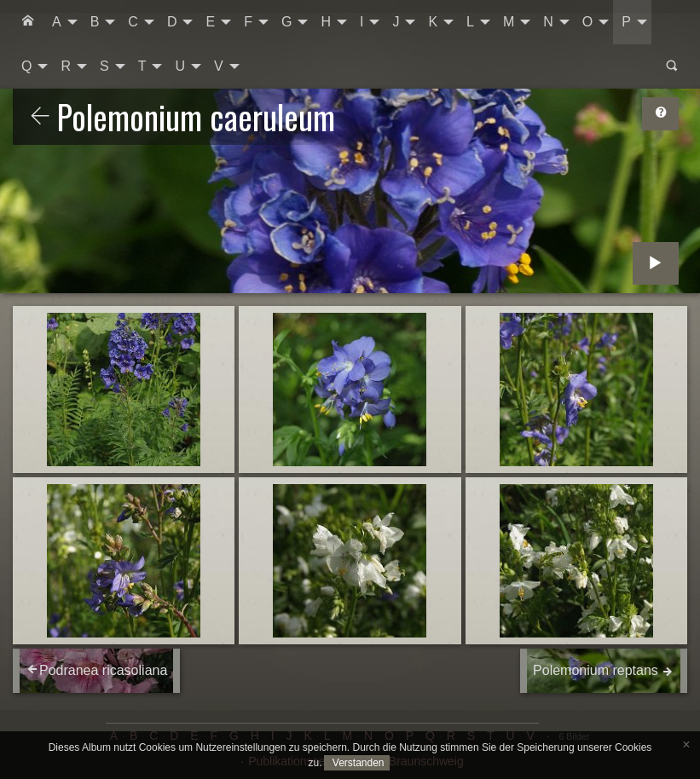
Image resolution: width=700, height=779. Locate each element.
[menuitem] (28, 22)
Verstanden (356, 763)
